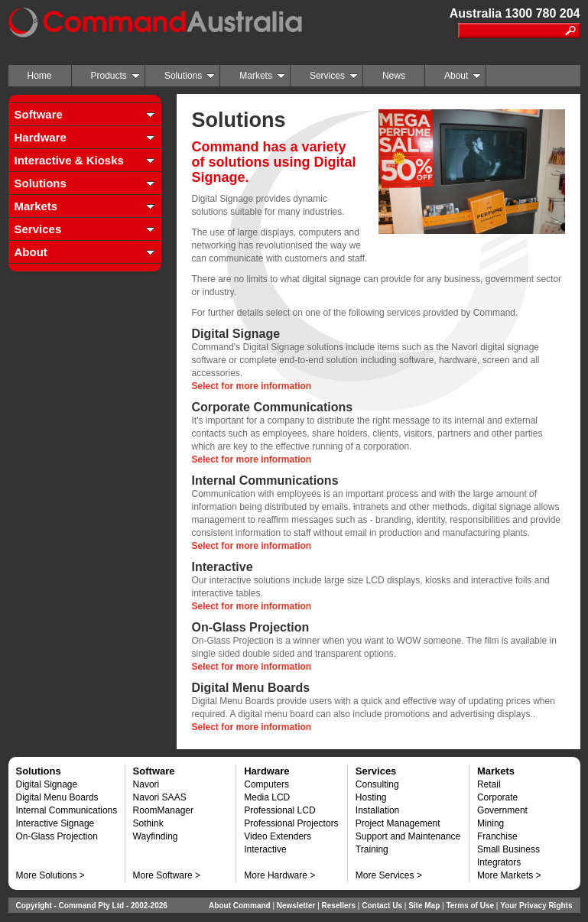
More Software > (167, 875)
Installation (377, 810)
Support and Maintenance (408, 836)
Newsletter (296, 906)
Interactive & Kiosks (69, 160)
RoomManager (163, 810)
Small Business (508, 849)
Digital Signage (47, 784)
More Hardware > (279, 875)
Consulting (377, 784)
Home (40, 76)
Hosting (371, 797)
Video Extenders (278, 836)
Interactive (265, 849)
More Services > (389, 875)
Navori (146, 784)
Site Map (424, 906)
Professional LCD (279, 810)
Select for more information (252, 386)
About (463, 76)
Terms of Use (470, 906)
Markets (262, 76)
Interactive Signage (55, 823)
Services (334, 76)
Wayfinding (156, 836)
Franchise (497, 836)
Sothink (148, 823)
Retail (489, 784)
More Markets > (509, 875)
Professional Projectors (291, 823)
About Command (240, 906)
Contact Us (382, 906)
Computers (266, 784)
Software (39, 114)
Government (502, 810)
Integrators (499, 862)
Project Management (398, 823)
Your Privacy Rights (536, 906)
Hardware (41, 137)
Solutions (190, 76)
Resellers (339, 906)
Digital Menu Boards (57, 797)
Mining (491, 823)
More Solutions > (50, 875)
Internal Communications (67, 810)
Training (372, 849)
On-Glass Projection (57, 836)
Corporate (497, 797)
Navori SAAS (160, 797)
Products (115, 76)
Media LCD (267, 797)
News (394, 76)
